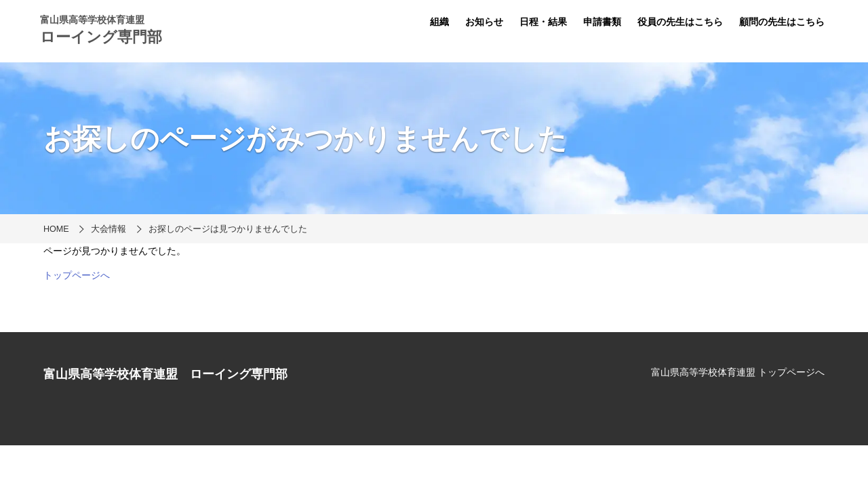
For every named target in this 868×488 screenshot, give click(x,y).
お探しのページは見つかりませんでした (228, 229)
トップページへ (77, 275)
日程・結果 (543, 22)
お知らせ (484, 22)
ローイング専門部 (101, 37)
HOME (56, 229)
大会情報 (108, 229)
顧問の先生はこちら (782, 22)
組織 (439, 22)
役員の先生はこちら (680, 22)
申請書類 (602, 22)
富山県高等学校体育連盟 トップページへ (738, 372)
